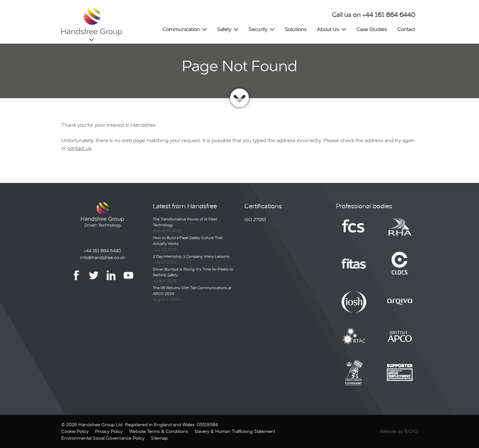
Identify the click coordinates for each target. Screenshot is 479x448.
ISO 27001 (255, 220)
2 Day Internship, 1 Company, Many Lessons (191, 256)
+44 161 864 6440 (102, 251)
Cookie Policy (75, 431)
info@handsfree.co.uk (102, 257)
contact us (79, 148)
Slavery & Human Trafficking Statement (235, 431)
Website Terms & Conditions (159, 431)
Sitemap (159, 438)
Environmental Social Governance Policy (103, 438)
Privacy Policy (109, 431)
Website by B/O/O (399, 431)
